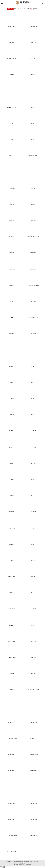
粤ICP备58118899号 (16, 863)
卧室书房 (16, 9)
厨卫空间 (29, 9)
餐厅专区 (23, 9)
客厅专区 (10, 9)
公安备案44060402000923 (27, 863)
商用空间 (35, 9)
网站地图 (3, 867)
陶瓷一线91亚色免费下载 (25, 865)
